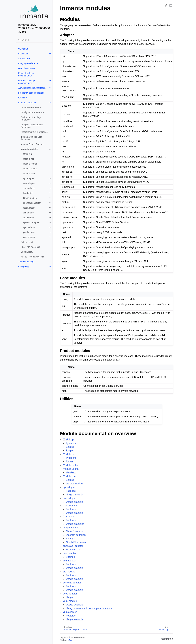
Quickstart (23, 49)
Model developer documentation (26, 74)
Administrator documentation (32, 88)
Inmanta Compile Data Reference (31, 138)
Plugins (70, 451)
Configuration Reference (32, 112)
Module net (28, 159)
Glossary (22, 98)
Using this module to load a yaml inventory (89, 608)
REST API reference (30, 247)
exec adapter (29, 188)
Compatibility (27, 252)
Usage (69, 597)
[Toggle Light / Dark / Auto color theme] (166, 6)
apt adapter (29, 178)
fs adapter (28, 193)
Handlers (71, 473)
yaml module (29, 232)
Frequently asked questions (31, 93)
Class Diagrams (74, 531)
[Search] (34, 40)
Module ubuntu (30, 169)
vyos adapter (29, 227)
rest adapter (29, 208)
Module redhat (30, 164)
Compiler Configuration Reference (32, 126)
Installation (23, 54)
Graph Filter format (76, 542)
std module (28, 218)
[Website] (163, 639)
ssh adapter (29, 213)
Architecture (24, 59)
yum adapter (29, 237)
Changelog (23, 266)
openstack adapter (32, 203)
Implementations (75, 484)
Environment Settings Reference (31, 118)
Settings (70, 539)
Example (71, 557)
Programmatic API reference (34, 132)
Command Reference (31, 107)
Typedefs (71, 443)
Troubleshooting (26, 262)
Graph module (30, 198)
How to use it (73, 550)
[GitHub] (171, 639)
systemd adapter (31, 222)
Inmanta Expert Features (32, 144)
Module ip (28, 154)
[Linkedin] (166, 639)
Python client (27, 242)
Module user (29, 174)
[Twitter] (168, 639)
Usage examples (75, 524)
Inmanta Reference (27, 103)
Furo (71, 640)
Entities (70, 447)
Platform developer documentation (27, 82)
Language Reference (28, 63)
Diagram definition (76, 535)
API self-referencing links (33, 257)
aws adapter (29, 183)
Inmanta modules (29, 149)
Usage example (74, 495)
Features (71, 491)
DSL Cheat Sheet (26, 68)
